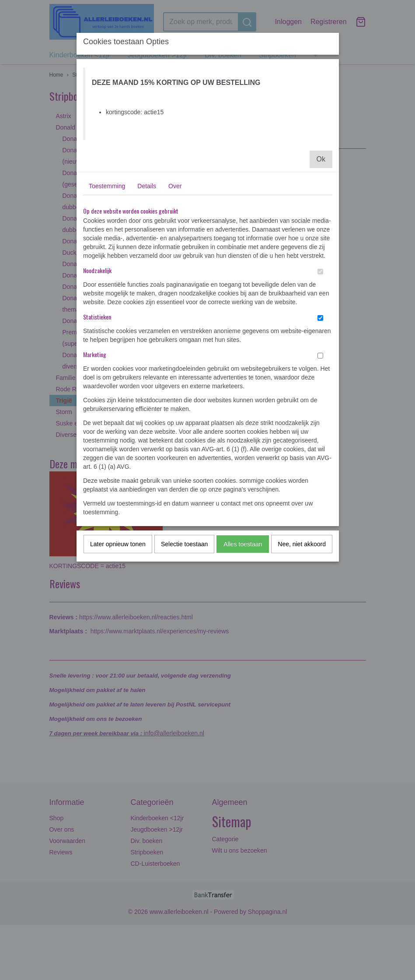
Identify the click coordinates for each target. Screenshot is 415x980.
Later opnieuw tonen (118, 544)
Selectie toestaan (184, 544)
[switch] (320, 272)
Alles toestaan (243, 544)
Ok (321, 159)
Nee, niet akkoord (302, 544)
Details (147, 186)
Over (175, 186)
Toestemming (107, 186)
